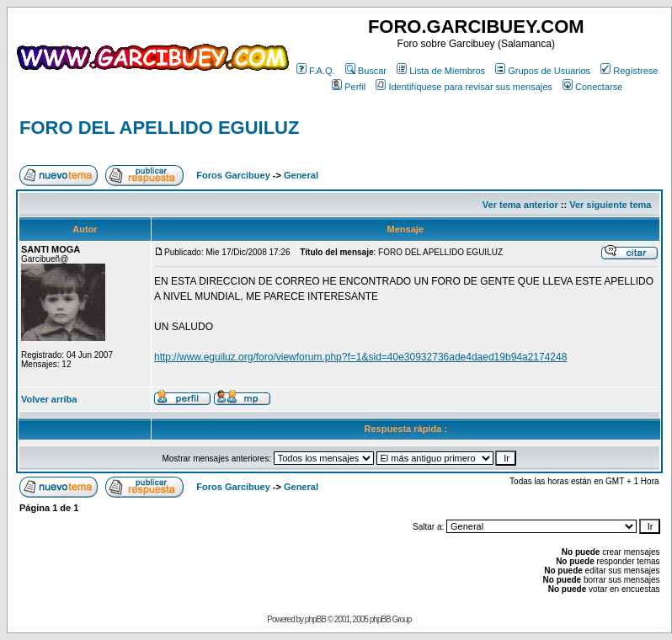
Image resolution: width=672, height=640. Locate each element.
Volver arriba (49, 399)
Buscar (366, 71)
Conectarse (592, 87)
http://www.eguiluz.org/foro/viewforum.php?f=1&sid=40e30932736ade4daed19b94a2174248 (360, 357)
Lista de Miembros (441, 71)
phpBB (315, 619)
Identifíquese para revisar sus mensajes (464, 87)
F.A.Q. (316, 71)
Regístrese (629, 71)
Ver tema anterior (520, 205)
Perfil (349, 87)
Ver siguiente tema (610, 205)
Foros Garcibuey (233, 175)
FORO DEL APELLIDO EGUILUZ (159, 128)
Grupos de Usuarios (543, 71)
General (301, 175)
